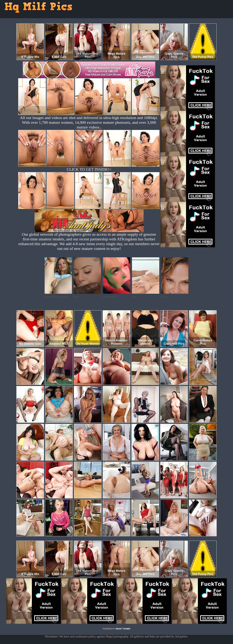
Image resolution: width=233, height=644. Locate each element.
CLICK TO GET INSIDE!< (89, 169)
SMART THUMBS (123, 629)
